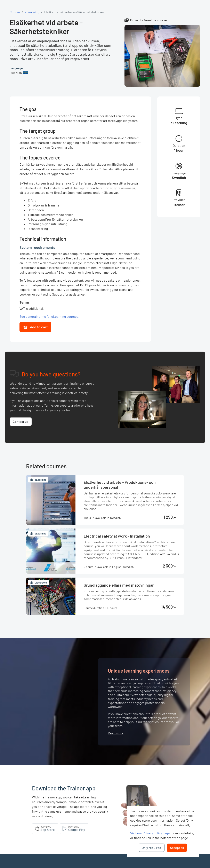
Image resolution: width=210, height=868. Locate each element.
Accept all (177, 848)
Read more (116, 733)
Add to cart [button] (35, 327)
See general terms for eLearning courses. (49, 316)
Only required (151, 848)
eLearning (32, 12)
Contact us (21, 421)
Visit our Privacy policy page (150, 833)
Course (15, 12)
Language (16, 68)
